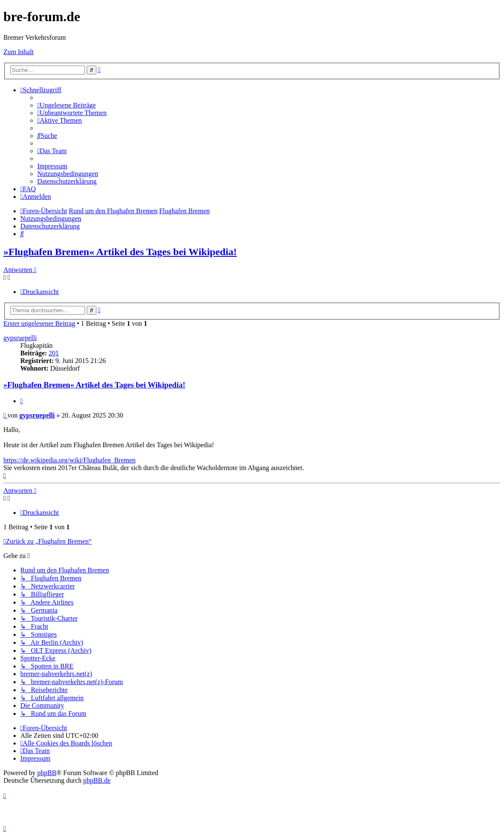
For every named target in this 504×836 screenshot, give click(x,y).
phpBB (47, 773)
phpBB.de (97, 780)
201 (54, 353)
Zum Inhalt (19, 52)
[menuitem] (67, 105)
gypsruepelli (20, 338)
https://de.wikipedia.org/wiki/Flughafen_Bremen (70, 460)
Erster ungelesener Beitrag (39, 323)
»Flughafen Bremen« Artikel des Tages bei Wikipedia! (120, 252)
